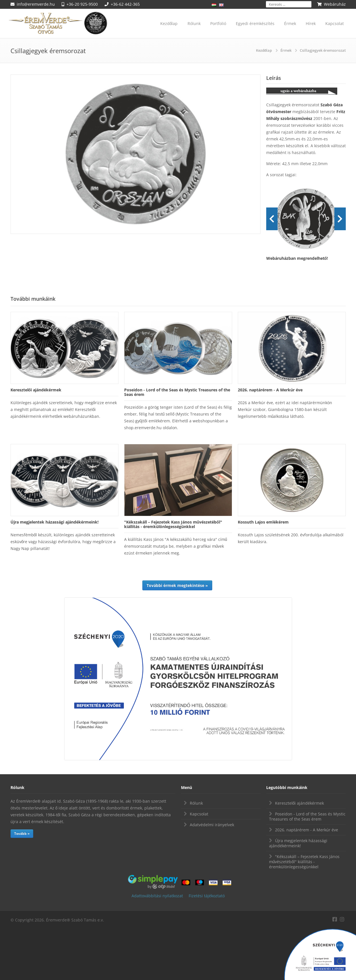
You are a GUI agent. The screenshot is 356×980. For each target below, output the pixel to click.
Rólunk (194, 23)
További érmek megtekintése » (177, 585)
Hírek (311, 23)
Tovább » (22, 833)
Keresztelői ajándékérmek (300, 803)
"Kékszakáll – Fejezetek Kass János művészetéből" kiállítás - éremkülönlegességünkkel (304, 862)
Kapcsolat (335, 23)
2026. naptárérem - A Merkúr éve (307, 830)
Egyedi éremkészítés (255, 23)
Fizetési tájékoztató (207, 896)
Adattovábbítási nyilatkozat (157, 896)
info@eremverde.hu (36, 4)
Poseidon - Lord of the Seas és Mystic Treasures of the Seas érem (307, 816)
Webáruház (335, 4)
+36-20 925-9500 (82, 4)
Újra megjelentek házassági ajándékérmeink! (298, 843)
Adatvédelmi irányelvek (212, 825)
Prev (272, 219)
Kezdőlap (169, 23)
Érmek (290, 23)
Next (340, 219)
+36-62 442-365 (125, 4)
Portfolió (218, 23)
